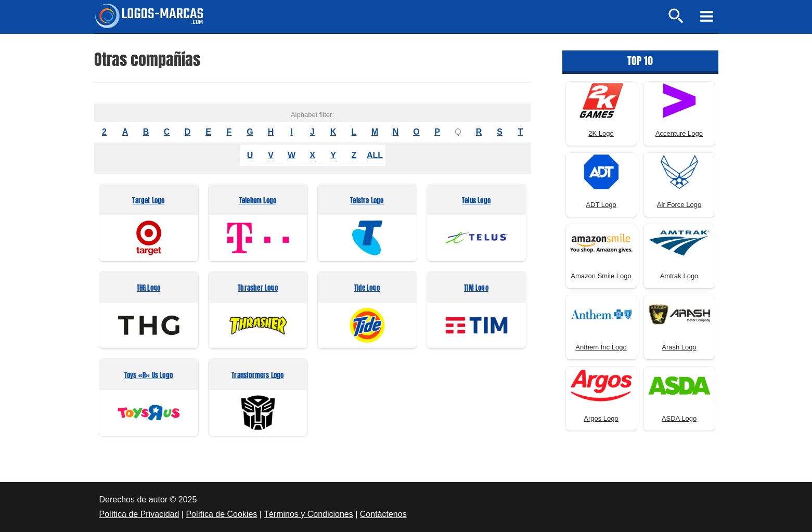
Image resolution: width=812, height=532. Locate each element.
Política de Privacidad (139, 514)
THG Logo (149, 288)
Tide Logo (367, 288)
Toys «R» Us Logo (149, 376)
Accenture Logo (679, 133)
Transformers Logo (257, 376)
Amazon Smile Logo (601, 276)
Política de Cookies (221, 514)
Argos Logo (601, 418)
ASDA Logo (679, 418)
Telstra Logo (367, 201)
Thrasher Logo (258, 288)
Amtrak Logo (679, 276)
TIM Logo (476, 288)
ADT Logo (601, 205)
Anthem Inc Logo (601, 347)
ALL (375, 155)
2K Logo (601, 133)
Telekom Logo (258, 201)
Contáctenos (383, 514)
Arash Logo (679, 347)
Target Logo (148, 201)
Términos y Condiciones (308, 514)
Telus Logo (476, 201)
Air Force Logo (679, 205)
